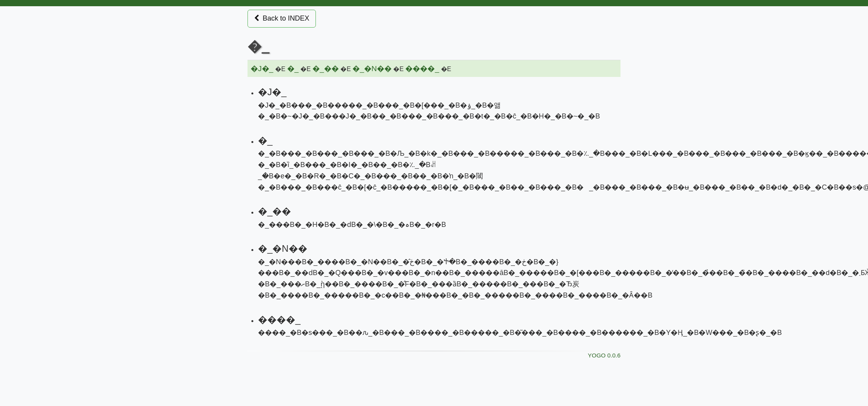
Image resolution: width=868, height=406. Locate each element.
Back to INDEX (282, 18)
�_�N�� (372, 69)
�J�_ (262, 69)
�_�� (326, 69)
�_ (293, 69)
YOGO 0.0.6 (604, 355)
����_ (422, 69)
